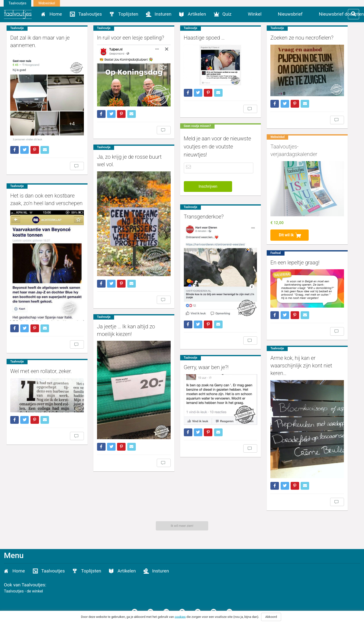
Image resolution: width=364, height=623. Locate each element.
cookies (180, 617)
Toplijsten (128, 14)
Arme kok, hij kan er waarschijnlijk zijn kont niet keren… (296, 362)
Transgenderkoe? (200, 216)
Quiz (227, 14)
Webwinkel (47, 3)
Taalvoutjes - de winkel (23, 591)
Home (56, 14)
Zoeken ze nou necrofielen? (297, 38)
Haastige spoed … (201, 38)
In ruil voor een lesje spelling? (129, 38)
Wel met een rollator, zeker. (41, 368)
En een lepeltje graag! (290, 260)
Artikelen (197, 14)
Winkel (255, 14)
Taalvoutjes (17, 3)
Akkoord (271, 617)
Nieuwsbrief (290, 14)
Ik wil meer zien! (182, 526)
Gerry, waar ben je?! (203, 364)
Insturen (163, 14)
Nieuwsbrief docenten (341, 14)
